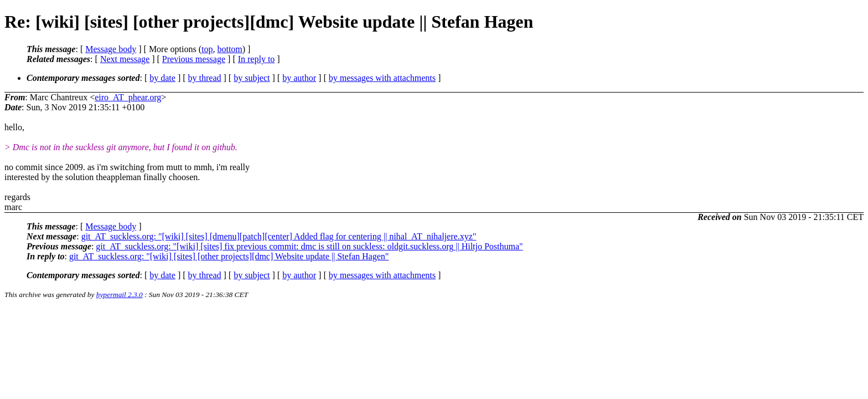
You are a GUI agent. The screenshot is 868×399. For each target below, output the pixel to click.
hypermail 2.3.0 (120, 295)
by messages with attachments (382, 78)
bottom (229, 49)
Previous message (194, 59)
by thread (205, 78)
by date (162, 78)
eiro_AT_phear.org (128, 97)
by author (299, 78)
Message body (111, 49)
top (207, 49)
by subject (252, 78)
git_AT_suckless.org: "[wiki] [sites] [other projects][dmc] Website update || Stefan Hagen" (229, 256)
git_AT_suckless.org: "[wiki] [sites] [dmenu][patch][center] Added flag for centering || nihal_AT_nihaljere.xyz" (279, 236)
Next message (125, 59)
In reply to (257, 59)
